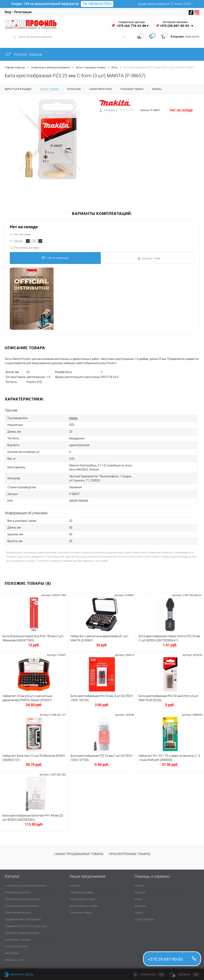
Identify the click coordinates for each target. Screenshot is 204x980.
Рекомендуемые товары (84, 906)
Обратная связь (19, 975)
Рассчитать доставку (25, 247)
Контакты (140, 892)
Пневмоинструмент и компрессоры (26, 926)
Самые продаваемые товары (79, 854)
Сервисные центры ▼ (130, 24)
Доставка (140, 906)
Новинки (75, 886)
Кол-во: (19, 241)
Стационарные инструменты (22, 906)
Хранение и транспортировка (22, 933)
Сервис (139, 913)
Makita (73, 418)
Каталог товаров (24, 54)
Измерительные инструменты (23, 899)
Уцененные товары (81, 913)
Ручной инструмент (16, 946)
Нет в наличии (55, 258)
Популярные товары (82, 892)
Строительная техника (18, 913)
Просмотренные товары (129, 854)
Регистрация (23, 12)
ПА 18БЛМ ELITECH (97, 4)
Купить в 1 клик (149, 258)
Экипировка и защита (18, 940)
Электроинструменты (18, 892)
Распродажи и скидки (82, 899)
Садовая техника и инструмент (23, 919)
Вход (8, 12)
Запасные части (14, 960)
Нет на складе (24, 227)
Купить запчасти (144, 919)
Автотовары (12, 953)
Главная (139, 886)
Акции (138, 899)
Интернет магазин (175, 24)
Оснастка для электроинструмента (26, 886)
